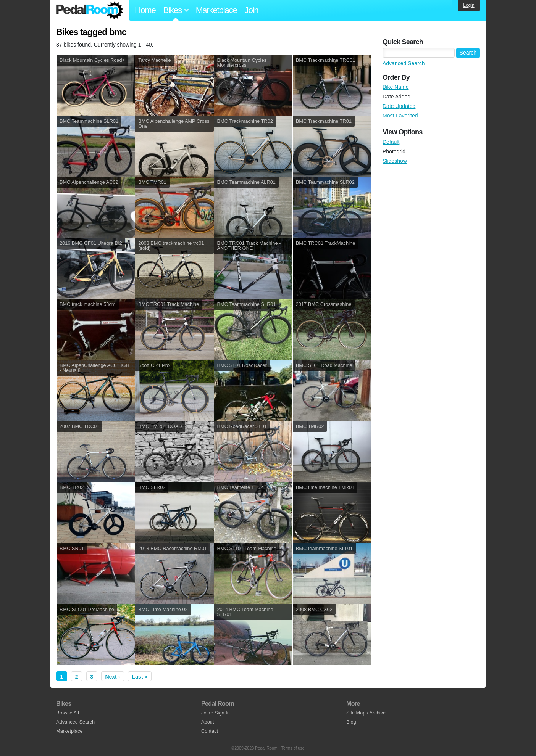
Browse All (68, 713)
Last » (140, 677)
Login (469, 5)
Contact (210, 731)
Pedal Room (90, 10)
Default (391, 142)
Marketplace (216, 10)
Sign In (222, 713)
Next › (112, 677)
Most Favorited (400, 116)
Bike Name (396, 87)
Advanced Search (404, 63)
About (207, 722)
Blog (351, 722)
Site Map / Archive (366, 713)
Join (252, 10)
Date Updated (399, 106)
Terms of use (293, 748)
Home (145, 10)
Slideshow (395, 161)
